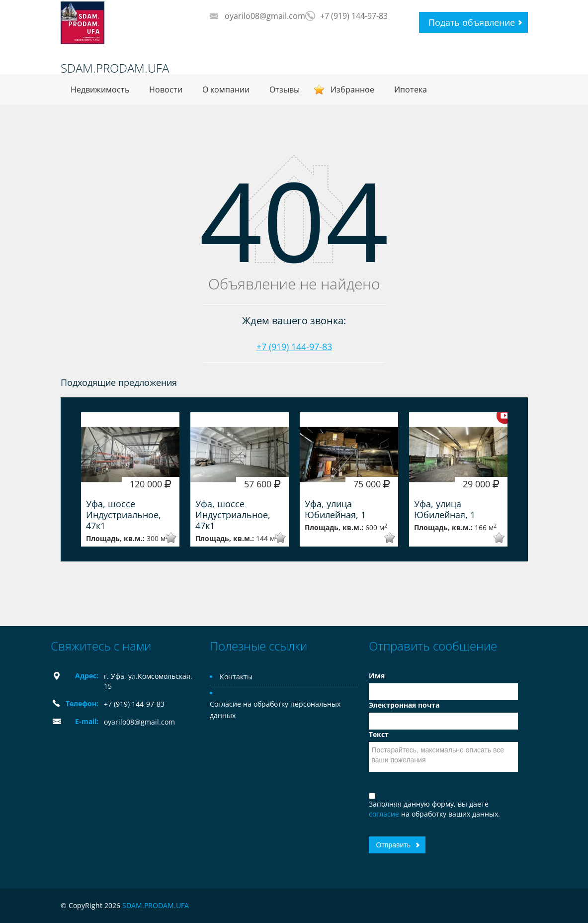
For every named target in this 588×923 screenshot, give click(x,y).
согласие (385, 814)
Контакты (236, 677)
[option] (130, 479)
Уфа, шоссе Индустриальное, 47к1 (124, 515)
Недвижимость (100, 90)
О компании (226, 90)
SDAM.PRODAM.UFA (115, 68)
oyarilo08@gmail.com (265, 16)
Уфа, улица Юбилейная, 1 (335, 509)
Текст (379, 734)
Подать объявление (472, 22)
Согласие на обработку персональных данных (275, 710)
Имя (377, 676)
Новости (166, 90)
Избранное (352, 90)
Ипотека (411, 90)
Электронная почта (404, 705)
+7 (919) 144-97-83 (354, 16)
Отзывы (285, 90)
